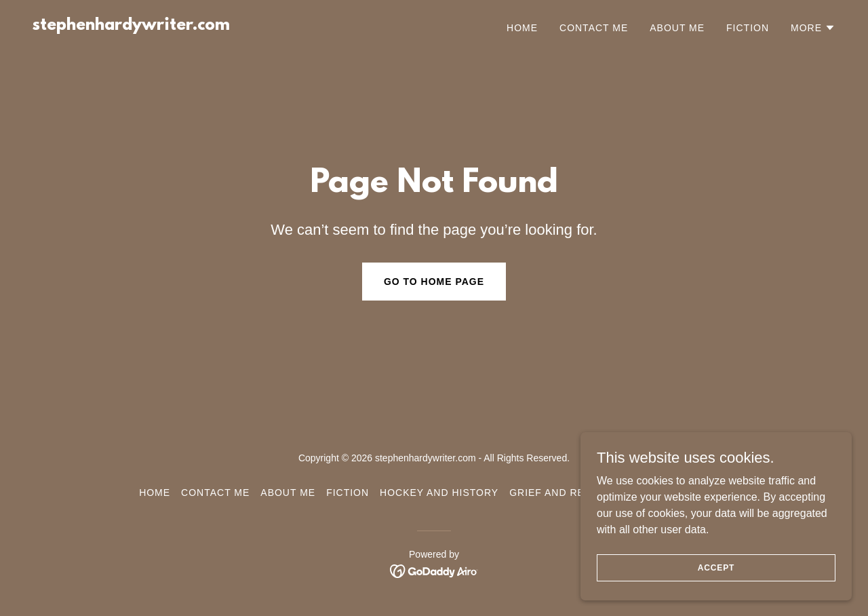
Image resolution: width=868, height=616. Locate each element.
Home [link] (522, 28)
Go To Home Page (434, 282)
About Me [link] (677, 28)
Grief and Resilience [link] (571, 493)
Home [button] (155, 493)
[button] (813, 28)
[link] (131, 26)
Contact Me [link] (594, 28)
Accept (716, 567)
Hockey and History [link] (439, 493)
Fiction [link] (748, 28)
